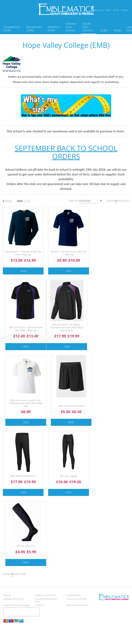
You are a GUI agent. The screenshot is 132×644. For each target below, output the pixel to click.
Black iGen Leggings (69, 476)
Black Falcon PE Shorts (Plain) (71, 406)
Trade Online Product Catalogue (16, 605)
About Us (7, 595)
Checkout (125, 10)
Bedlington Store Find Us (14, 599)
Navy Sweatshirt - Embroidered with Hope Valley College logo (23, 253)
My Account (99, 10)
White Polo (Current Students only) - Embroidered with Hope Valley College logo (26, 403)
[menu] (66, 28)
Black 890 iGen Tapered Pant (23, 476)
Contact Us (39, 605)
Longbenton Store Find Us (46, 595)
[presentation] (21, 612)
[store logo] (66, 9)
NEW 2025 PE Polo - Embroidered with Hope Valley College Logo (26, 329)
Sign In (108, 10)
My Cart (116, 10)
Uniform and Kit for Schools (77, 605)
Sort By (74, 201)
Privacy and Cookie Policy (76, 599)
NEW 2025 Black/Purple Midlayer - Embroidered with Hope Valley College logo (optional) (67, 327)
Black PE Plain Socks (26, 546)
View (23, 271)
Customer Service (73, 595)
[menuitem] (12, 30)
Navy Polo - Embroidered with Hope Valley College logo (69, 253)
